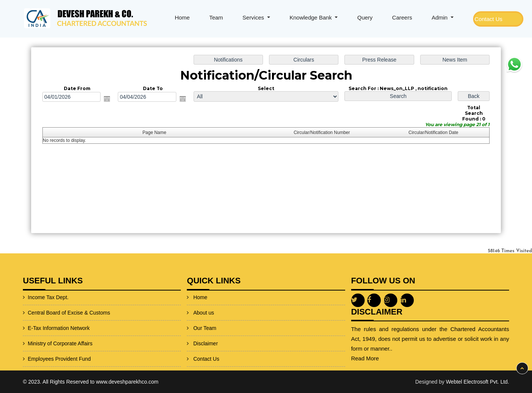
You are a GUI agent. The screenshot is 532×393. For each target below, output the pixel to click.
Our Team (205, 315)
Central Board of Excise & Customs (51, 313)
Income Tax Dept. (30, 297)
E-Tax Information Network (41, 328)
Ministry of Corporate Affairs (42, 343)
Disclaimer (205, 331)
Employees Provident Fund (41, 359)
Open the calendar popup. (109, 99)
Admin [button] (440, 17)
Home (182, 17)
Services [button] (254, 17)
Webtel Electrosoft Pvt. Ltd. (477, 382)
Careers (402, 17)
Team (216, 17)
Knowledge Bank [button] (312, 17)
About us (204, 300)
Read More (383, 358)
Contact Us (488, 19)
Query (365, 17)
